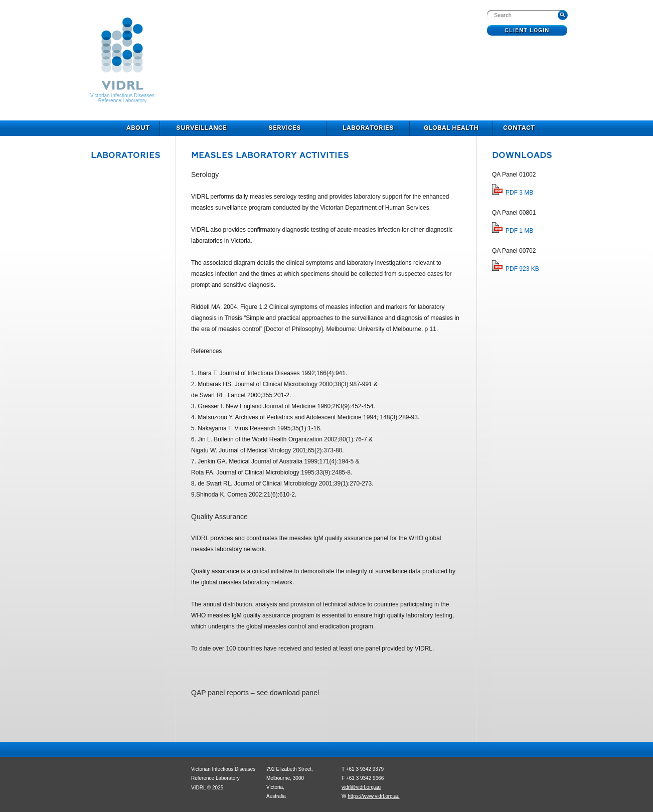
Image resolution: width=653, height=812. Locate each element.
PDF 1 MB (519, 231)
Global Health (451, 128)
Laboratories (368, 128)
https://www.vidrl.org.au (373, 796)
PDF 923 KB (522, 269)
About (138, 128)
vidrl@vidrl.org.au (361, 787)
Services (285, 128)
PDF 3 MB (519, 193)
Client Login (527, 31)
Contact (519, 128)
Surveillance (201, 128)
